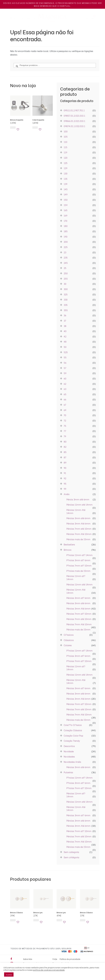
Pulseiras (78, 27)
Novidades (27, 27)
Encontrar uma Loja (24, 18)
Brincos (51, 27)
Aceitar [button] (9, 974)
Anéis (40, 27)
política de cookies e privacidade (49, 970)
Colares (64, 27)
